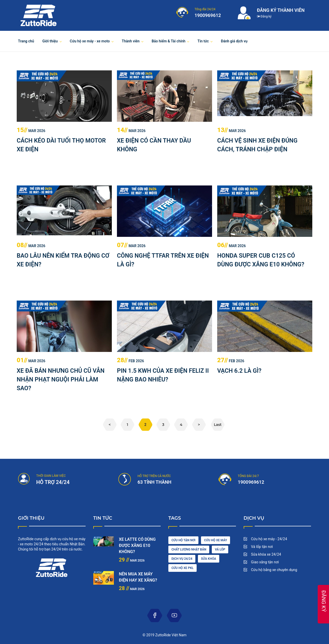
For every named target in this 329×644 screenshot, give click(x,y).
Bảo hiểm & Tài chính (168, 41)
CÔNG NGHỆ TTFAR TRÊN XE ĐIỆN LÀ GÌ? (163, 260)
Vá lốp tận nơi (262, 547)
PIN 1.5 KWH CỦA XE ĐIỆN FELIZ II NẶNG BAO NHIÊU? (163, 375)
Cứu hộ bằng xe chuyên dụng (274, 570)
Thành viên (131, 41)
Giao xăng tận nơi (265, 562)
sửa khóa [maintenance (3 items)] (209, 559)
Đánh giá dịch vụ (234, 41)
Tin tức (203, 41)
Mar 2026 (31, 131)
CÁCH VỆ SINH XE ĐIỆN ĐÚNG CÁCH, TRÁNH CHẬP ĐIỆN (257, 145)
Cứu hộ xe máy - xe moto (90, 41)
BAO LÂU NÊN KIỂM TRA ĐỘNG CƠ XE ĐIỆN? (63, 260)
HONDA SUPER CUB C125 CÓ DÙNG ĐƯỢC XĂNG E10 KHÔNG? (261, 260)
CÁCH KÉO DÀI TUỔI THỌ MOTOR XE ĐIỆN (61, 145)
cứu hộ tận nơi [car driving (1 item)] (183, 540)
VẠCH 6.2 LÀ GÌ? (239, 371)
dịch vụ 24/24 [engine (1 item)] (182, 559)
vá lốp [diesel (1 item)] (220, 549)
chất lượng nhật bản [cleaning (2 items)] (189, 549)
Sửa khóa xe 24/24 (266, 554)
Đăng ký (264, 16)
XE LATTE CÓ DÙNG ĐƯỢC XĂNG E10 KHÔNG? (137, 545)
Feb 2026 (130, 361)
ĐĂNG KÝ (324, 601)
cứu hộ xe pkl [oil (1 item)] (182, 568)
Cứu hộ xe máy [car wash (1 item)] (216, 540)
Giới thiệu (50, 41)
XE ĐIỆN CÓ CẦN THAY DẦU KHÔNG (154, 145)
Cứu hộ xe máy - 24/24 (269, 539)
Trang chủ (26, 41)
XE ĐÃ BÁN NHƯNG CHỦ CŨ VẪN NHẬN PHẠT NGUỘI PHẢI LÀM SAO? (61, 380)
